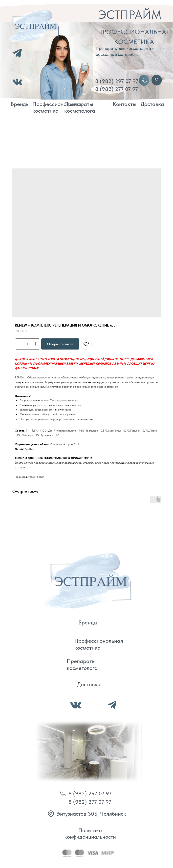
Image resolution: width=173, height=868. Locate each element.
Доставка (152, 104)
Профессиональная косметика (57, 107)
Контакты (125, 104)
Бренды (20, 104)
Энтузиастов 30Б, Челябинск (91, 814)
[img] (85, 580)
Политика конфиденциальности (90, 833)
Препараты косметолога (80, 107)
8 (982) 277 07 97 (117, 89)
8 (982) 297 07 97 (117, 81)
